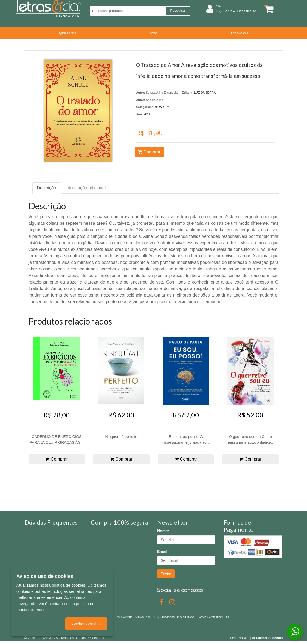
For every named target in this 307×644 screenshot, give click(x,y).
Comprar (149, 152)
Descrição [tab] (47, 188)
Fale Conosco (240, 33)
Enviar (166, 574)
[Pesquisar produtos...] (128, 11)
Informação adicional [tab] (86, 188)
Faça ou (236, 11)
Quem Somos (67, 33)
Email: (163, 551)
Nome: (163, 531)
